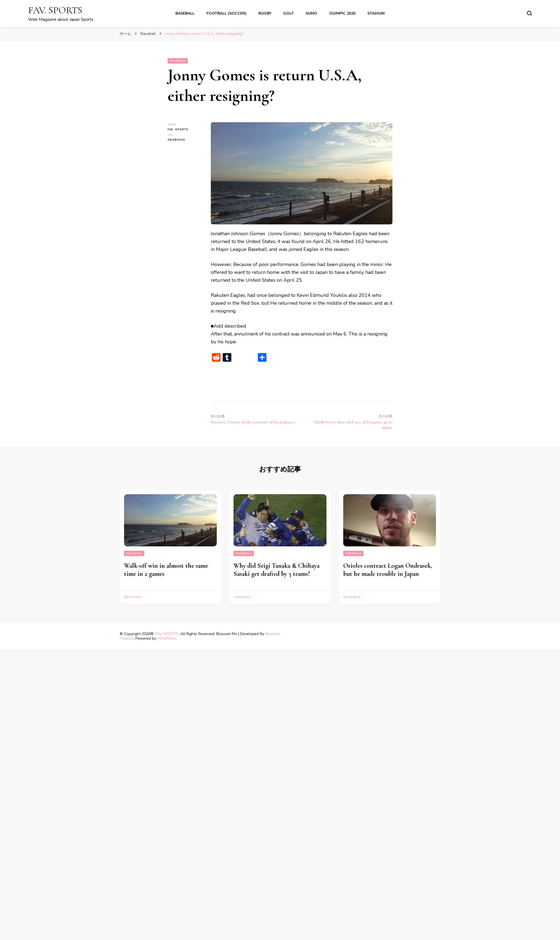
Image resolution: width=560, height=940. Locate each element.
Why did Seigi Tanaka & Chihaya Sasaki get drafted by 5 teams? (276, 570)
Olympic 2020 (342, 13)
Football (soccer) (226, 13)
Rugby (265, 13)
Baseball (185, 13)
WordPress (166, 638)
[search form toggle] (529, 13)
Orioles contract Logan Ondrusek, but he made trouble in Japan (388, 570)
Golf (289, 13)
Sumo (311, 13)
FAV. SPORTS (55, 10)
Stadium (376, 13)
